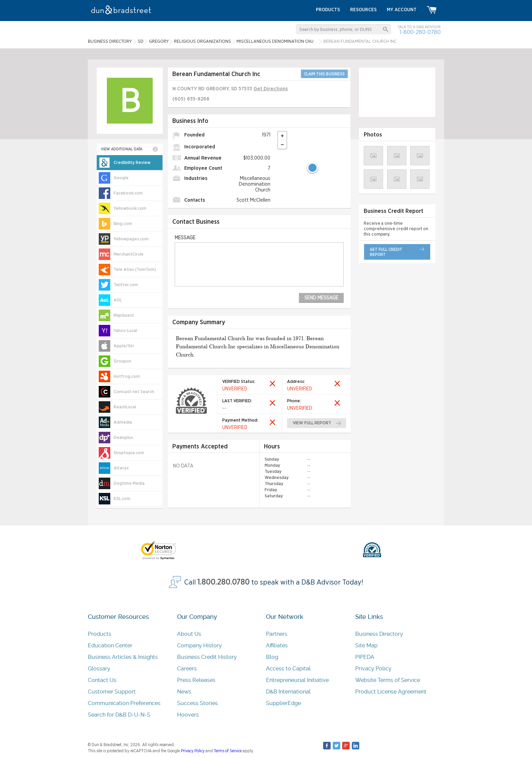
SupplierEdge (283, 703)
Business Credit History (207, 657)
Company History (199, 645)
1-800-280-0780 (420, 32)
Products (100, 634)
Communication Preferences (124, 703)
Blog (272, 657)
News (184, 692)
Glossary (99, 669)
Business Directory (379, 634)
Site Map (366, 645)
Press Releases (196, 680)
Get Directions (271, 89)
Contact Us (102, 680)
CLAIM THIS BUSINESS (324, 74)
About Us (189, 634)
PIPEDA (365, 657)
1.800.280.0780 (224, 582)
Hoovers (188, 715)
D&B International (288, 692)
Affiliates (277, 645)
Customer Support (112, 692)
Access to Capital (288, 669)
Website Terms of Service (388, 680)
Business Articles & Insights (123, 657)
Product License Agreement (391, 692)
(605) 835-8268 (191, 99)
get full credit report (386, 252)
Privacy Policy (373, 669)
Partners (277, 634)
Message (185, 238)
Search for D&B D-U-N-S (119, 715)
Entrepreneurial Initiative (297, 680)
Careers (187, 669)
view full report (312, 423)
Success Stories (197, 703)
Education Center (110, 645)
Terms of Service (228, 751)
